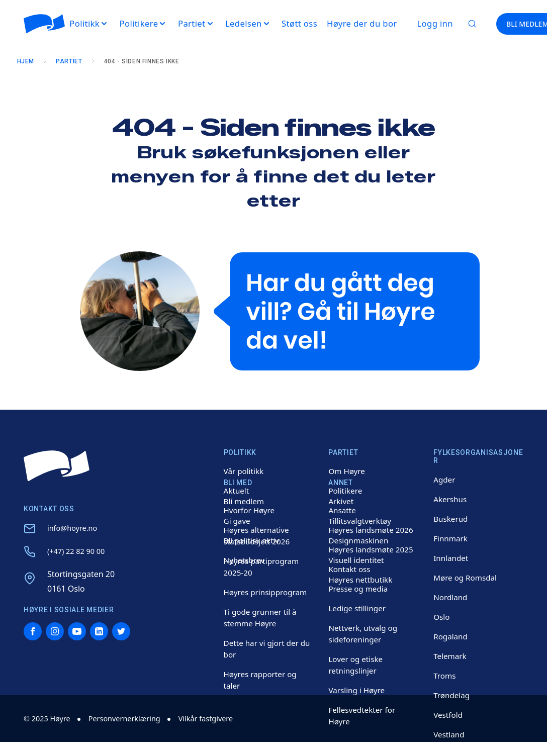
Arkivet (341, 501)
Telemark (451, 656)
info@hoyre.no (75, 528)
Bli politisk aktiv (253, 540)
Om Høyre (347, 471)
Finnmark (451, 538)
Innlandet (452, 558)
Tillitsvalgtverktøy (361, 521)
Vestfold (449, 715)
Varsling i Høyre (358, 690)
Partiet (76, 61)
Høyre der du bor (362, 23)
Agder (445, 480)
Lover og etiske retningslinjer (357, 665)
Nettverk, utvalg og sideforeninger (364, 634)
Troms (445, 676)
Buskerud (451, 519)
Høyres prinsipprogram (267, 592)
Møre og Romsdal (467, 578)
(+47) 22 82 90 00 (79, 551)
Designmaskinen (360, 540)
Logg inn (435, 23)
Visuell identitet (357, 560)
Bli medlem (245, 501)
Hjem (32, 61)
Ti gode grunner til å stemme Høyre (262, 618)
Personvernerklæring (133, 718)
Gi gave (238, 521)
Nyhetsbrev (245, 560)
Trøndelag (452, 695)
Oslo (442, 617)
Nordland (451, 597)
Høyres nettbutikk (362, 580)
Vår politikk (245, 471)
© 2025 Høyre (50, 718)
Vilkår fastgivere (222, 718)
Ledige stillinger (358, 608)
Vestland (450, 734)
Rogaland (451, 636)
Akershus (451, 499)
